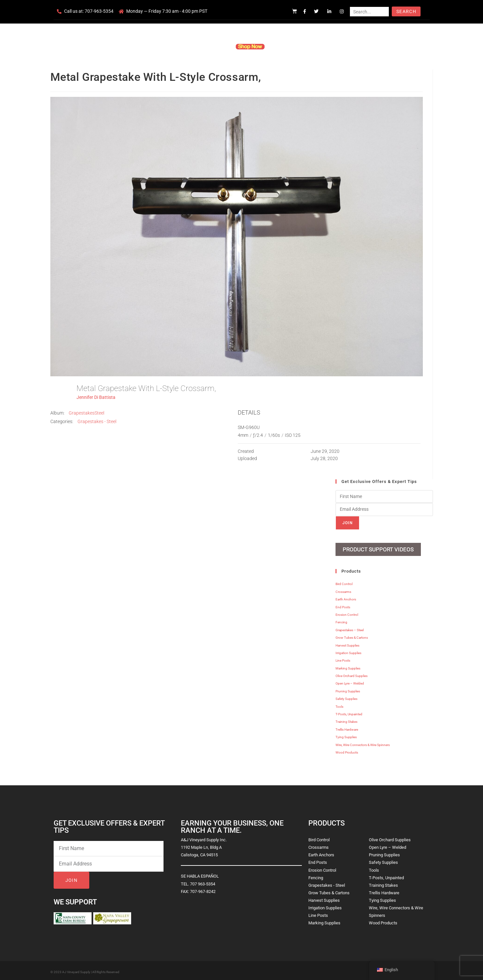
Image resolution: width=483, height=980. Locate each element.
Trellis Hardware (347, 727)
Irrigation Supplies (348, 651)
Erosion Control (347, 612)
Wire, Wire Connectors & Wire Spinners (363, 743)
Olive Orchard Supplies (352, 674)
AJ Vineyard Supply (76, 970)
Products (216, 46)
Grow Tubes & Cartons (352, 635)
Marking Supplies (348, 666)
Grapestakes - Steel (97, 421)
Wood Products (347, 750)
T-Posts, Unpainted (349, 712)
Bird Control (344, 582)
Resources (285, 46)
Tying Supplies (346, 735)
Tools (339, 704)
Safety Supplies (346, 696)
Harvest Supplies (347, 643)
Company (188, 46)
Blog (342, 46)
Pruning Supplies (348, 689)
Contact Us (317, 46)
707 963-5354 (203, 882)
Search (406, 11)
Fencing (341, 620)
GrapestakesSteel (86, 413)
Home (163, 46)
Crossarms (343, 589)
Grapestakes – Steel (350, 628)
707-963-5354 (99, 11)
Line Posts (343, 659)
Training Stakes (346, 720)
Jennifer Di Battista (96, 397)
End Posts (343, 605)
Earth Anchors (346, 597)
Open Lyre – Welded (350, 681)
